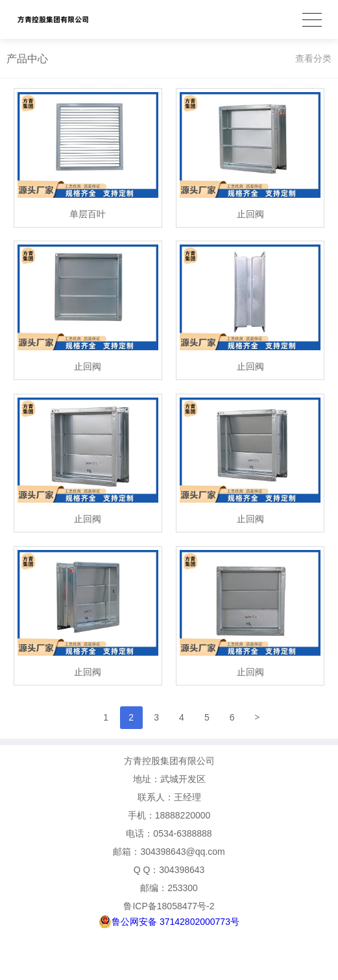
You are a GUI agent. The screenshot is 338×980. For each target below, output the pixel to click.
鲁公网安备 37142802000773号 (169, 922)
